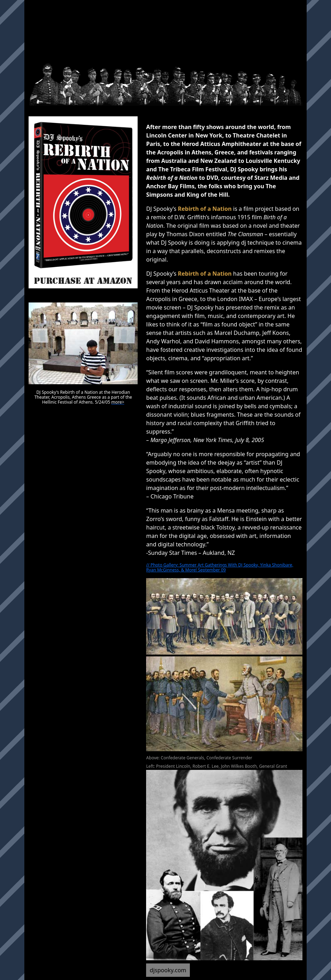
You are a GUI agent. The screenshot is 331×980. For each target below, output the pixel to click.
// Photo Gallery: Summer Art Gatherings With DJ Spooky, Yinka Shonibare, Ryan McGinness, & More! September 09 (220, 567)
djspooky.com (168, 970)
